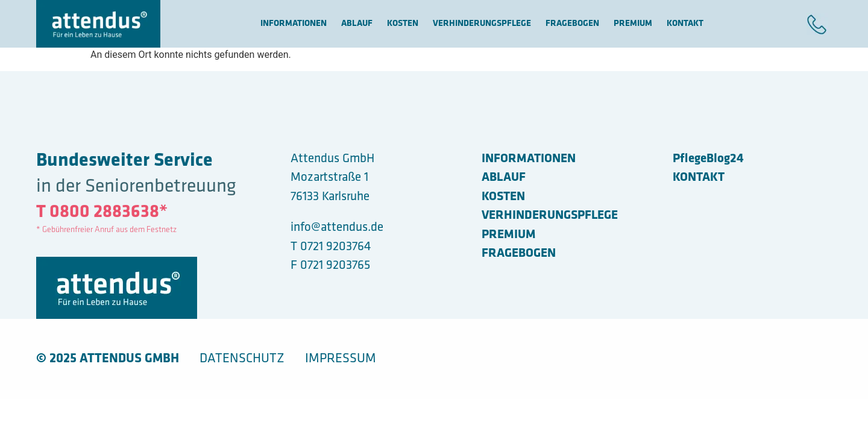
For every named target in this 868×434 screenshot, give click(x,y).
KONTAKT (685, 24)
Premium (633, 24)
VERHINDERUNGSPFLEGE (482, 24)
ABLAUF (357, 24)
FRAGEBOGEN (572, 24)
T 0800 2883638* (102, 212)
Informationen (294, 24)
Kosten (403, 24)
